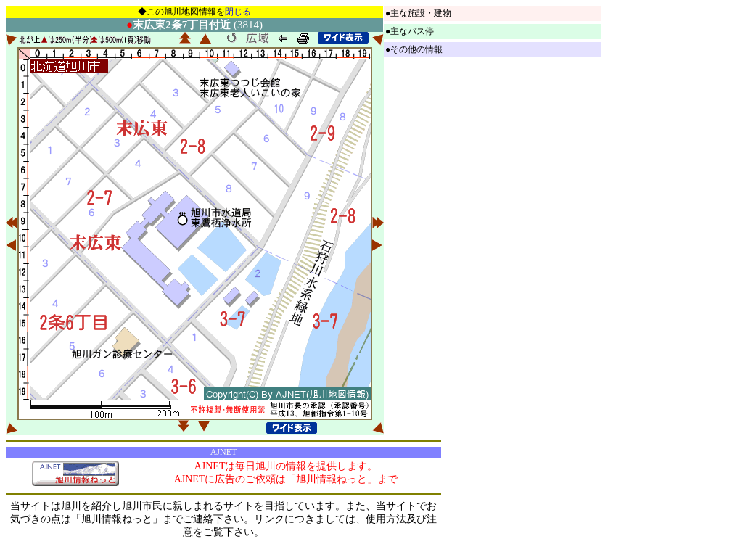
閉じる (238, 12)
